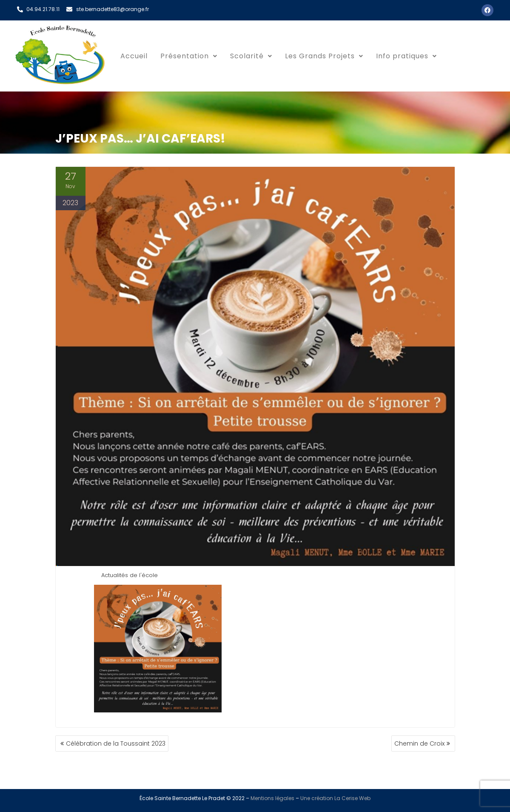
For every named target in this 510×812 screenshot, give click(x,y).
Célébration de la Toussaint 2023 (116, 743)
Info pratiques (406, 56)
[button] (189, 56)
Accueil (134, 56)
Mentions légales (272, 798)
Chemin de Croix (419, 743)
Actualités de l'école (130, 575)
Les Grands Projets (324, 56)
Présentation (189, 56)
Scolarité (251, 56)
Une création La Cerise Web (335, 798)
